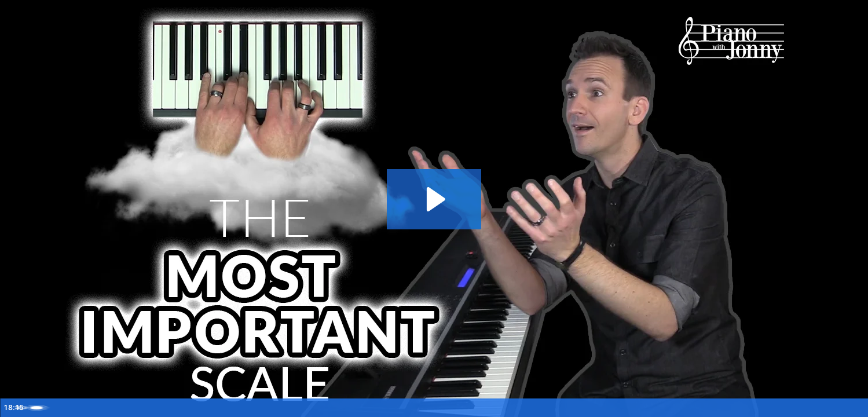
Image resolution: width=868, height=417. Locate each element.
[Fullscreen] (853, 404)
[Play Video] (15, 404)
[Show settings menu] (793, 404)
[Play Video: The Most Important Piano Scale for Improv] (434, 196)
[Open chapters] (823, 404)
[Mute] (763, 404)
